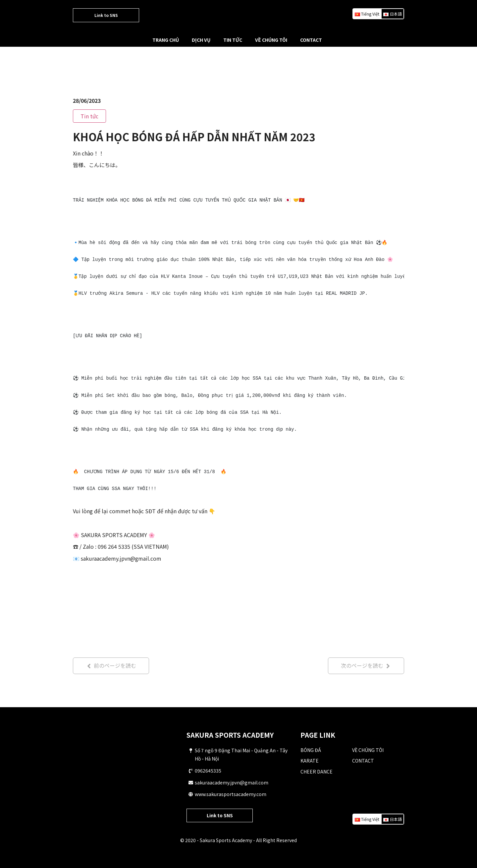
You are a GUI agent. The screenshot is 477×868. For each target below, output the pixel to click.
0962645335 (208, 771)
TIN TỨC (233, 40)
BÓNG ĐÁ (311, 750)
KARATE (310, 761)
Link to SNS (106, 15)
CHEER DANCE (317, 772)
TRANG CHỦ (166, 40)
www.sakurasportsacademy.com (231, 794)
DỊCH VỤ (201, 40)
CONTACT (311, 40)
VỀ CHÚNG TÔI (271, 40)
